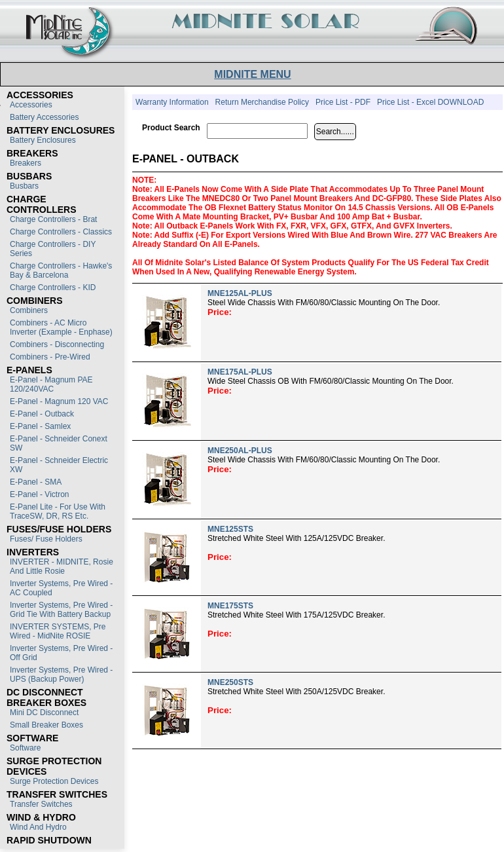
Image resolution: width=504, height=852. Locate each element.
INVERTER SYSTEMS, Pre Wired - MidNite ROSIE (58, 631)
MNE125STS (230, 529)
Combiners (29, 310)
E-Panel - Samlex (40, 426)
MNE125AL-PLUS (240, 293)
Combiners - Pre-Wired (50, 357)
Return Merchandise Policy (262, 102)
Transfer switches (41, 804)
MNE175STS (230, 606)
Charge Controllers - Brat (53, 219)
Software (25, 748)
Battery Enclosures (43, 140)
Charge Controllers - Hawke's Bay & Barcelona (61, 270)
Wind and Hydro (38, 827)
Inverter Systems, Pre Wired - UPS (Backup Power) (61, 675)
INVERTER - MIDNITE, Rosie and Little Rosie (62, 566)
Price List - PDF (343, 102)
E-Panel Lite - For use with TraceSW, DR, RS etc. (58, 511)
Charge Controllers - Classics (61, 232)
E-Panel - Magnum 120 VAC (59, 401)
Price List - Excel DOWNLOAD (430, 102)
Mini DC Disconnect (44, 713)
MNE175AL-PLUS (240, 372)
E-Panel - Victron (40, 494)
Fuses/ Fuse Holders (46, 539)
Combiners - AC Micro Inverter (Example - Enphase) (61, 327)
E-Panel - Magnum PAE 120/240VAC (51, 384)
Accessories (31, 105)
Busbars (24, 186)
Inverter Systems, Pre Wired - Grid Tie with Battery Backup (61, 610)
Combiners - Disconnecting (57, 344)
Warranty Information (172, 102)
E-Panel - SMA (36, 482)
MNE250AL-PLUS (240, 451)
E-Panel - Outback (42, 414)
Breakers (26, 163)
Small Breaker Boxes (46, 725)
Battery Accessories (44, 117)
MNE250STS (230, 682)
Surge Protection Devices (54, 781)
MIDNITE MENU (252, 74)
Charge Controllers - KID (53, 287)
